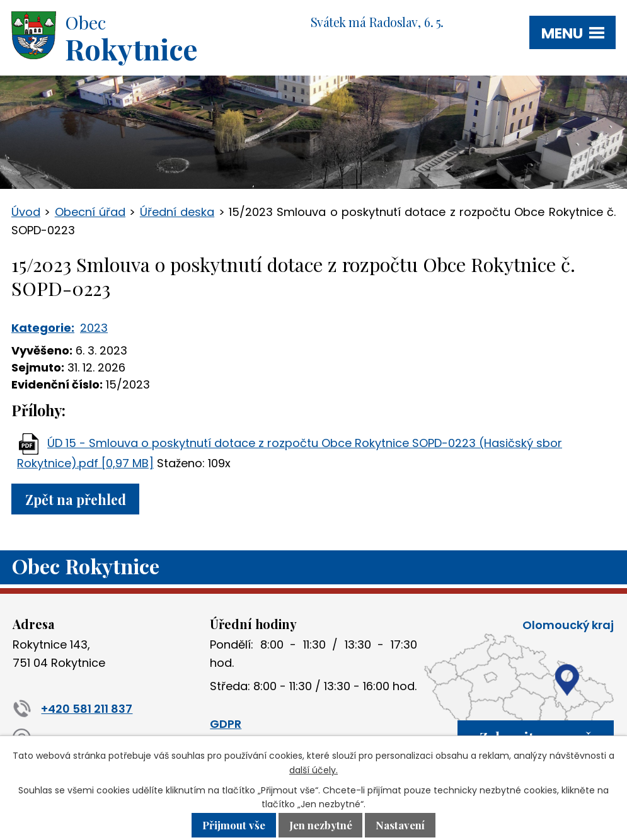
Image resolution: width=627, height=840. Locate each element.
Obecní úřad (90, 212)
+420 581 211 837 (72, 709)
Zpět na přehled (76, 499)
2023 (94, 328)
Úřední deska (177, 212)
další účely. (313, 770)
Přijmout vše (234, 826)
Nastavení (400, 826)
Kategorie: (43, 328)
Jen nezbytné (321, 826)
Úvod (26, 212)
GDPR (226, 724)
